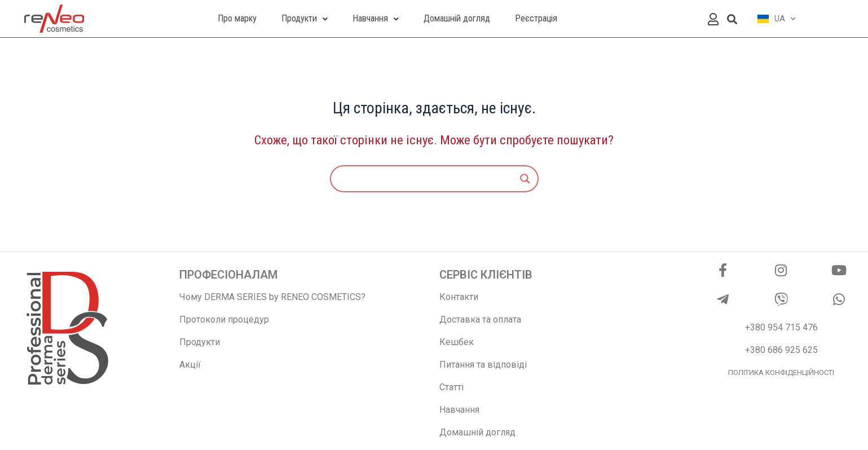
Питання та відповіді (483, 365)
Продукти (200, 342)
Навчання (459, 410)
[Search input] (429, 179)
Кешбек (457, 342)
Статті (451, 387)
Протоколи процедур (224, 319)
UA (777, 19)
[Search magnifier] (525, 179)
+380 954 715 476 (781, 327)
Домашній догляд (477, 432)
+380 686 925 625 (781, 350)
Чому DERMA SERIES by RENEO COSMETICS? (272, 297)
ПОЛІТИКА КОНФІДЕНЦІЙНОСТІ (781, 372)
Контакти (459, 297)
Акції (190, 365)
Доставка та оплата (480, 319)
